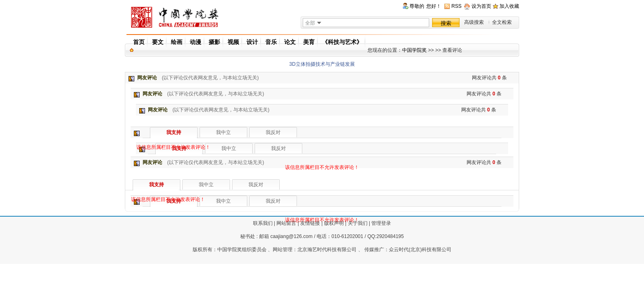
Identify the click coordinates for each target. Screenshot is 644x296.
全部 (310, 23)
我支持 (174, 132)
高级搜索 (474, 22)
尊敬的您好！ (425, 6)
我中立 (229, 148)
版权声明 (334, 223)
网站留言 (286, 223)
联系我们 (263, 223)
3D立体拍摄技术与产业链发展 (322, 64)
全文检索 (502, 22)
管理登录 (381, 223)
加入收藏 (509, 6)
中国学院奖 (414, 50)
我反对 (278, 148)
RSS (457, 6)
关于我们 (358, 223)
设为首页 (481, 6)
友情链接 (310, 223)
